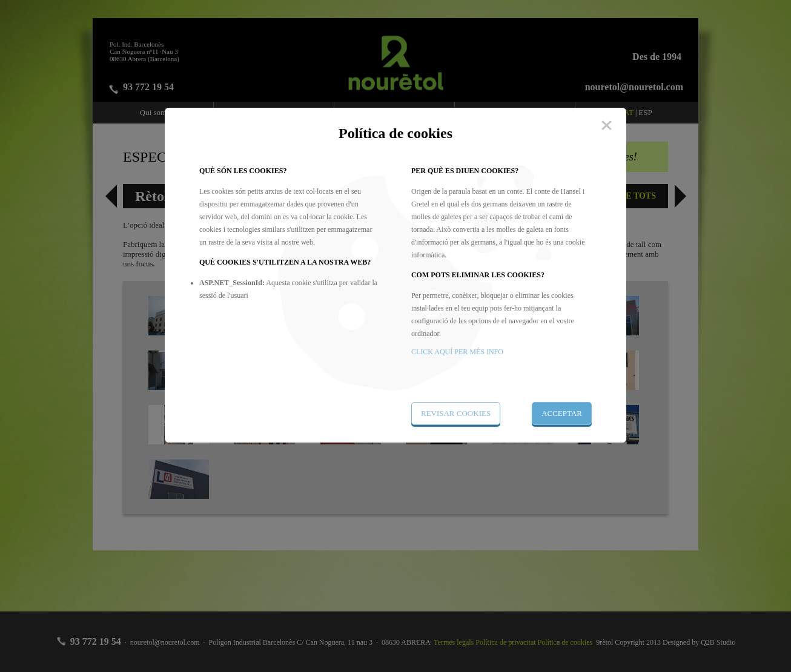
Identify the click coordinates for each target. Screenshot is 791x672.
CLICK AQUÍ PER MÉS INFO (457, 352)
